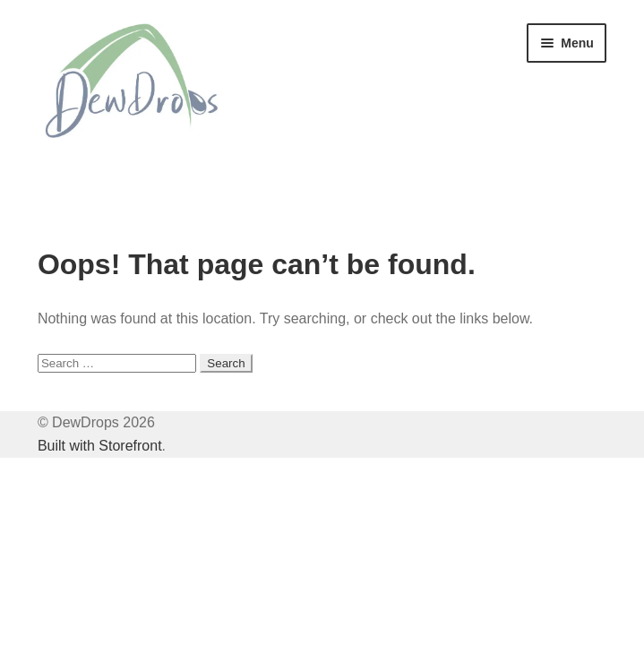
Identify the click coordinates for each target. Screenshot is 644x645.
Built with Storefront (100, 446)
